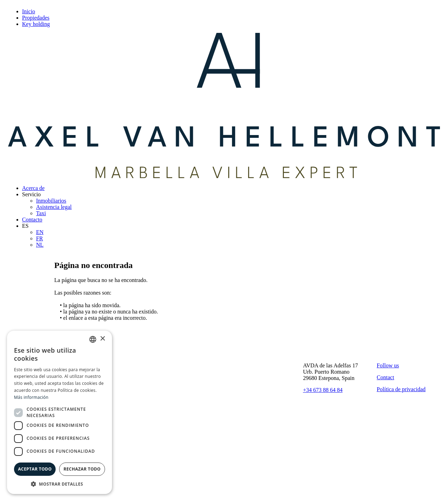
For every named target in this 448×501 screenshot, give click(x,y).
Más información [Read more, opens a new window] (31, 397)
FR (40, 238)
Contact (385, 377)
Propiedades (36, 18)
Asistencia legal (54, 207)
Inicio (29, 11)
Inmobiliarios (51, 201)
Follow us (388, 365)
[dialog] (59, 412)
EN (40, 232)
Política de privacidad (401, 389)
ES (25, 226)
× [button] (102, 339)
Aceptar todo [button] (35, 469)
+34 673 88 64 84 (323, 390)
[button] (59, 484)
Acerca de (33, 188)
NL (40, 245)
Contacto (32, 220)
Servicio (31, 194)
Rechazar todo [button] (82, 469)
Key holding (36, 24)
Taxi (41, 213)
